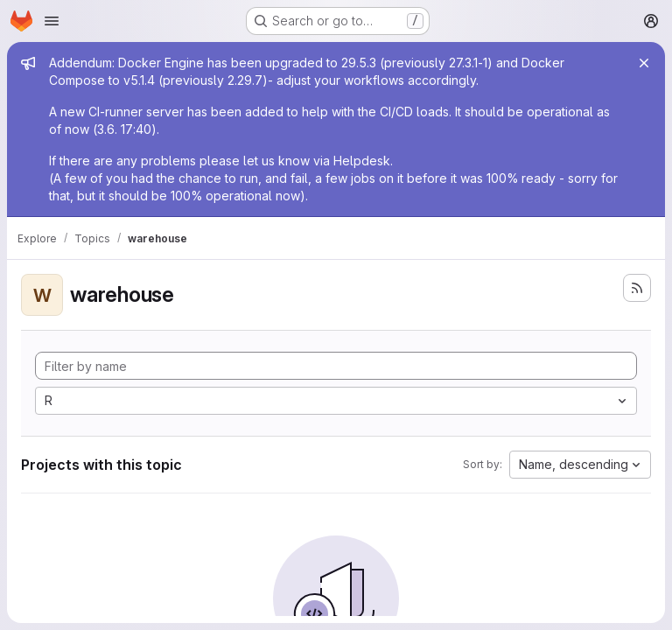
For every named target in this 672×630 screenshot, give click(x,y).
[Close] (644, 63)
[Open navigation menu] (52, 21)
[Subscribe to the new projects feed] (637, 288)
